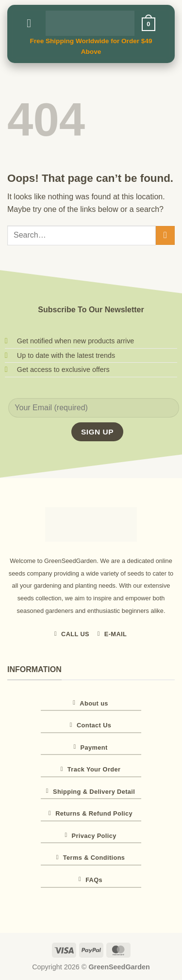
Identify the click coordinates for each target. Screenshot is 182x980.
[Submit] (165, 235)
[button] (33, 23)
